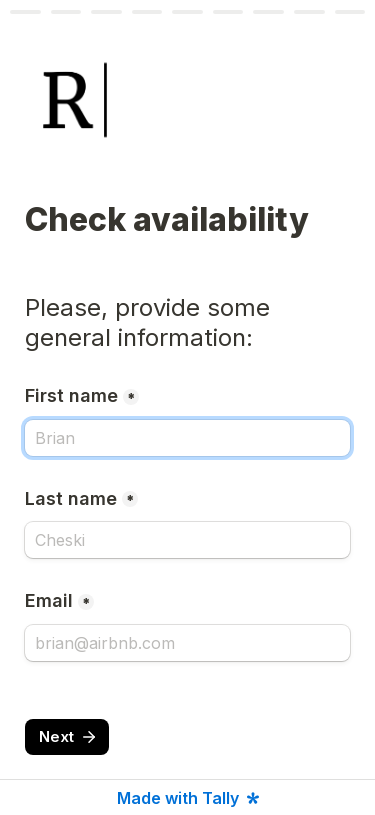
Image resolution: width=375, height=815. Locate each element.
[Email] (187, 643)
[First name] (187, 438)
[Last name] (187, 540)
